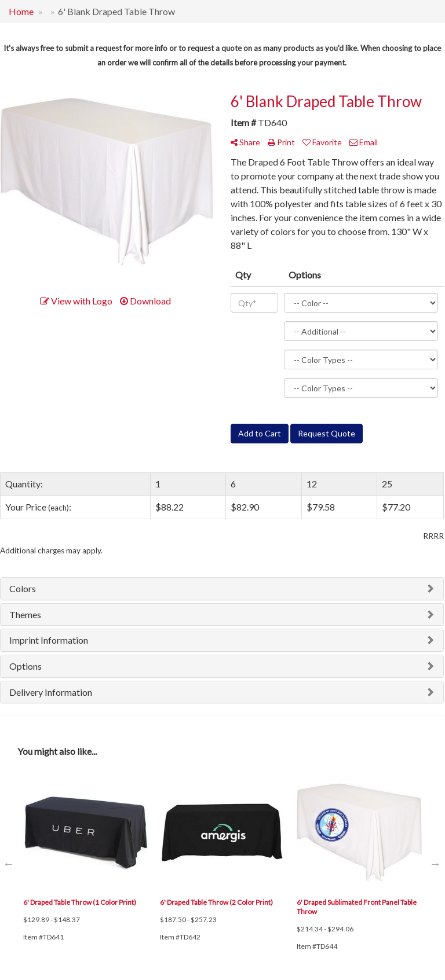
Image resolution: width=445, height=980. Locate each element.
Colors (23, 588)
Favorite (322, 142)
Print (281, 142)
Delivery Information (51, 692)
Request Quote (327, 433)
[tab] (222, 589)
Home (21, 11)
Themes (25, 614)
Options (25, 666)
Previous (9, 864)
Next (435, 864)
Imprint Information (49, 640)
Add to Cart (260, 433)
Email (364, 142)
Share (245, 142)
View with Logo (76, 301)
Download (145, 301)
